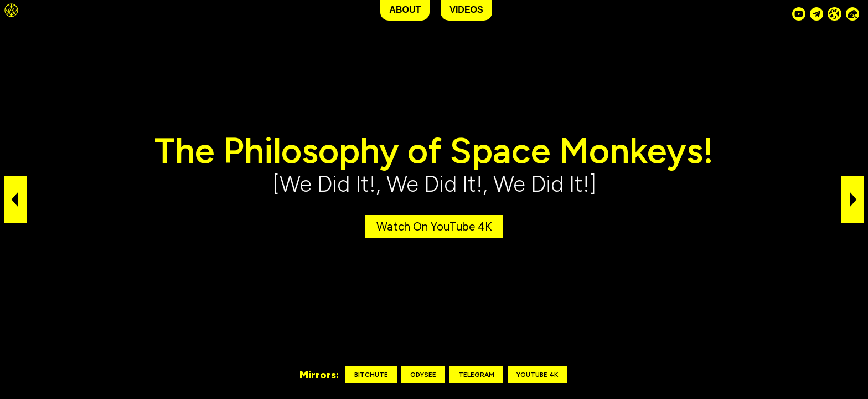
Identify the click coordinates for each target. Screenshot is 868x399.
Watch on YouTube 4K (434, 226)
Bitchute (371, 375)
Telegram (476, 375)
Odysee (423, 375)
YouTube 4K (537, 375)
